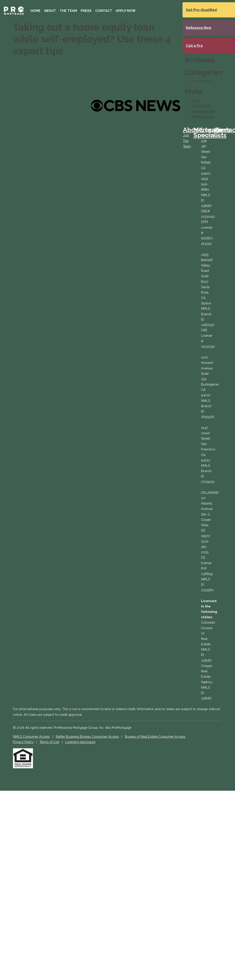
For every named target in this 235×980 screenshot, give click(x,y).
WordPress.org (203, 116)
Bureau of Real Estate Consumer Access (155, 736)
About (50, 11)
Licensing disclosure (80, 742)
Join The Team (187, 141)
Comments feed (204, 111)
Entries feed (201, 106)
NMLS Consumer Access (31, 736)
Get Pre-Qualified (201, 10)
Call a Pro (194, 46)
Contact (104, 11)
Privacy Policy (23, 742)
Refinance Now (199, 28)
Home (35, 11)
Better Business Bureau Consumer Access (87, 736)
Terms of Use (49, 742)
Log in (196, 100)
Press (86, 11)
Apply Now (126, 11)
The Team (68, 11)
